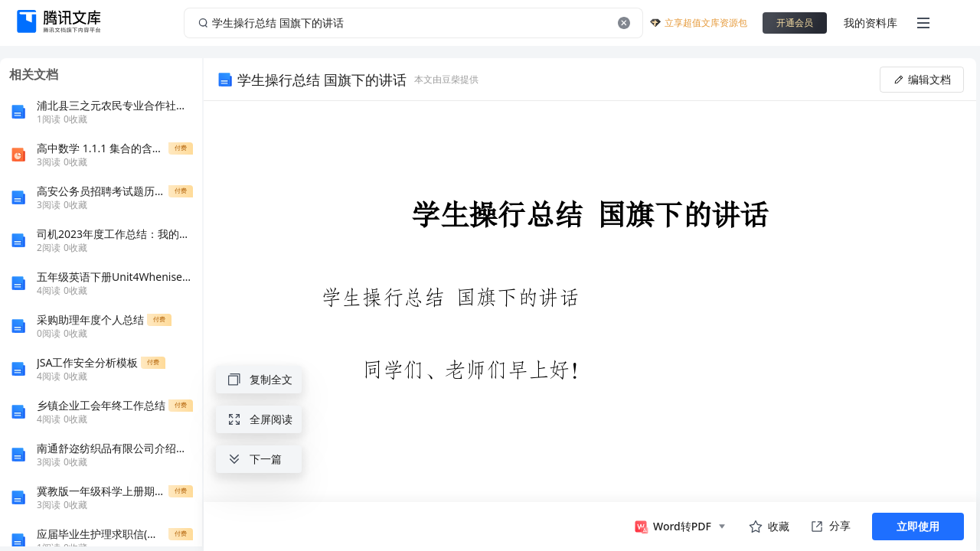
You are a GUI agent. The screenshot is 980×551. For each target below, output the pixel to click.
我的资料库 (871, 23)
